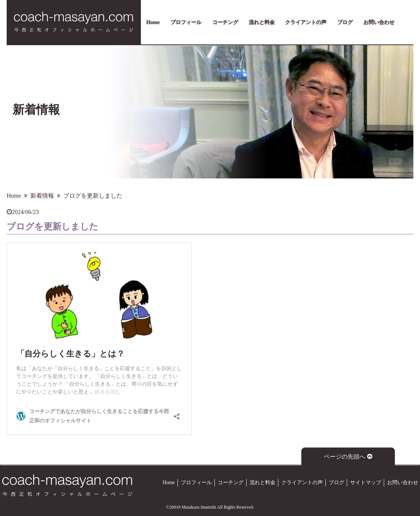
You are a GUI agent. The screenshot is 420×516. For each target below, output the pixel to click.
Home (153, 22)
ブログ (345, 22)
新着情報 (42, 196)
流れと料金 (262, 22)
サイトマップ (366, 483)
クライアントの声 (306, 22)
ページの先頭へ (348, 457)
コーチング (225, 22)
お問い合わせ (379, 22)
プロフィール (186, 22)
